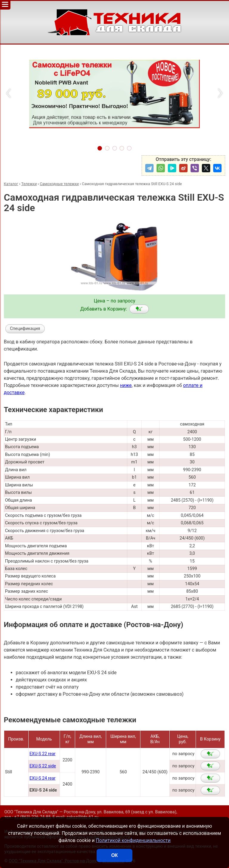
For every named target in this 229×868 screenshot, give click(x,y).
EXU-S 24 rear (42, 778)
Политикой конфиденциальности (133, 840)
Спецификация (25, 329)
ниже (126, 385)
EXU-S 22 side (43, 766)
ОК (114, 855)
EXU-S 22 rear (42, 754)
